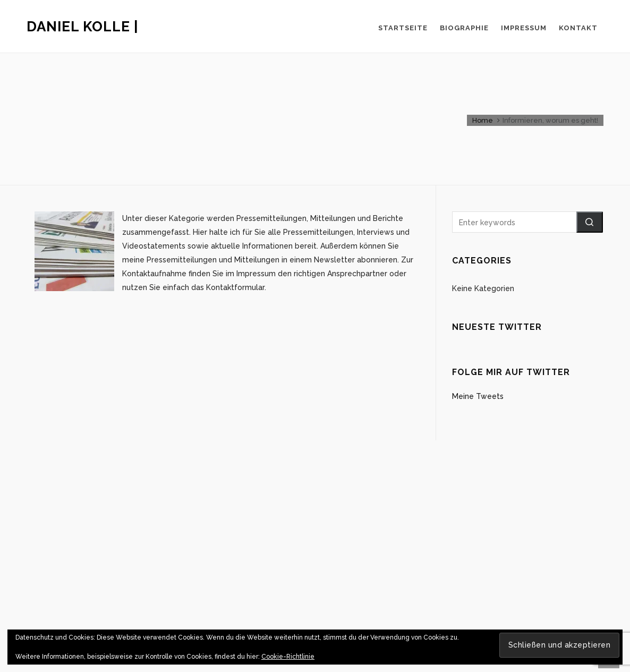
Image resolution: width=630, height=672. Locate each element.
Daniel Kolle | (83, 27)
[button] (590, 222)
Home (483, 120)
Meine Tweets (478, 396)
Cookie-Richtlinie (288, 657)
